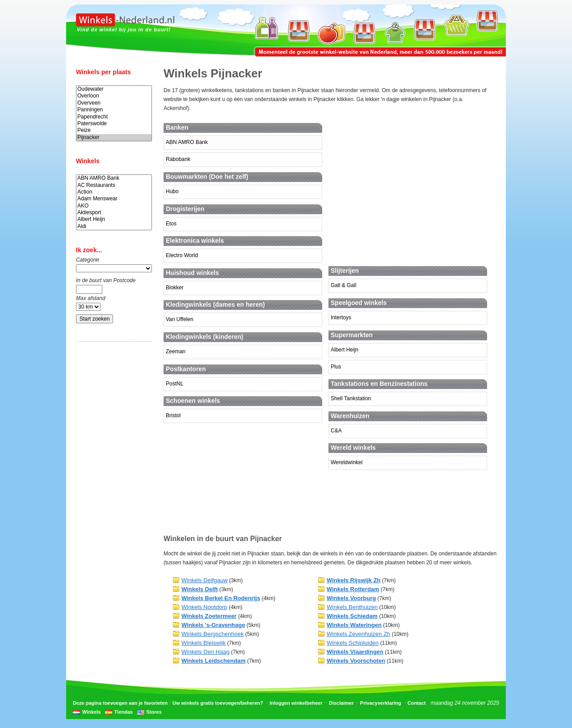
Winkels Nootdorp (204, 607)
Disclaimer (341, 703)
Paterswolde (114, 124)
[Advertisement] (112, 489)
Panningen (114, 110)
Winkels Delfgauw (204, 580)
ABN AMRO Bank (114, 178)
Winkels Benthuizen (352, 607)
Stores (154, 712)
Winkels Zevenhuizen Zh (358, 634)
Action (114, 192)
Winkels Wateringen (354, 625)
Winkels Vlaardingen (355, 652)
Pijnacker (114, 138)
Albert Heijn (114, 219)
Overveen (114, 103)
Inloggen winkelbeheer (296, 703)
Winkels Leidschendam (214, 661)
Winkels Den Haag (206, 652)
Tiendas (124, 712)
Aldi (114, 226)
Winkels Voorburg (351, 598)
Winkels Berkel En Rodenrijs (221, 598)
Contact (417, 703)
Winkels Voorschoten (356, 661)
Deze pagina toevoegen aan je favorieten (120, 703)
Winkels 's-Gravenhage (213, 625)
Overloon (114, 96)
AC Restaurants (114, 185)
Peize (114, 130)
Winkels (91, 712)
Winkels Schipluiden (353, 643)
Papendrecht (114, 117)
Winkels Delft (200, 589)
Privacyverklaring (381, 703)
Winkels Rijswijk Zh (354, 580)
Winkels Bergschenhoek (212, 634)
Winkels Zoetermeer (209, 616)
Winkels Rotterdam (353, 589)
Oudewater (114, 89)
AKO (114, 206)
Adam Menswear (114, 199)
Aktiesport (114, 213)
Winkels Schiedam (352, 616)
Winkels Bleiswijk (204, 643)
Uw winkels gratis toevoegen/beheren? (218, 703)
